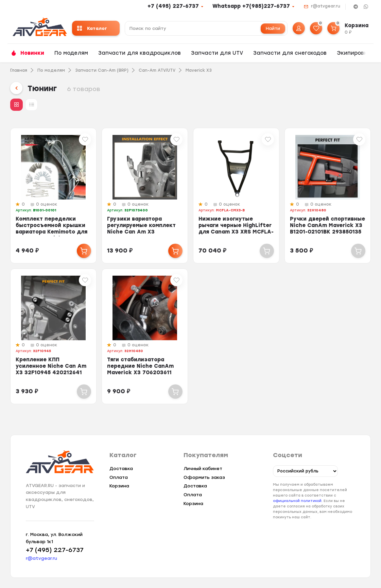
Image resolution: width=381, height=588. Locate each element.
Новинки (32, 53)
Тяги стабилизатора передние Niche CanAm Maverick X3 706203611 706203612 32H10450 (140, 369)
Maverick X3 (199, 70)
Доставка (121, 469)
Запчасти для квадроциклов (140, 53)
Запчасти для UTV (217, 53)
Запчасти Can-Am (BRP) (102, 70)
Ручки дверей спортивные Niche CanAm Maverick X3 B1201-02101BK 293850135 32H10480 (327, 229)
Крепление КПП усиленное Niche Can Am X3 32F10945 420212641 (51, 366)
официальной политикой (297, 501)
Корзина (119, 486)
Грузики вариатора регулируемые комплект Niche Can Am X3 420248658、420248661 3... (141, 232)
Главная (19, 70)
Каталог (92, 28)
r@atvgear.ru (326, 6)
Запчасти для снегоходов (290, 53)
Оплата (119, 477)
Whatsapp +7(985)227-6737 (251, 6)
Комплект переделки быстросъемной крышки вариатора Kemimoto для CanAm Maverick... (51, 229)
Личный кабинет (203, 469)
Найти (273, 28)
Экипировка (354, 53)
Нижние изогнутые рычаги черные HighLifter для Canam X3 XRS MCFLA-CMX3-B (236, 229)
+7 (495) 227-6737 (173, 6)
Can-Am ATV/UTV (157, 70)
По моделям (71, 53)
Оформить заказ (204, 477)
